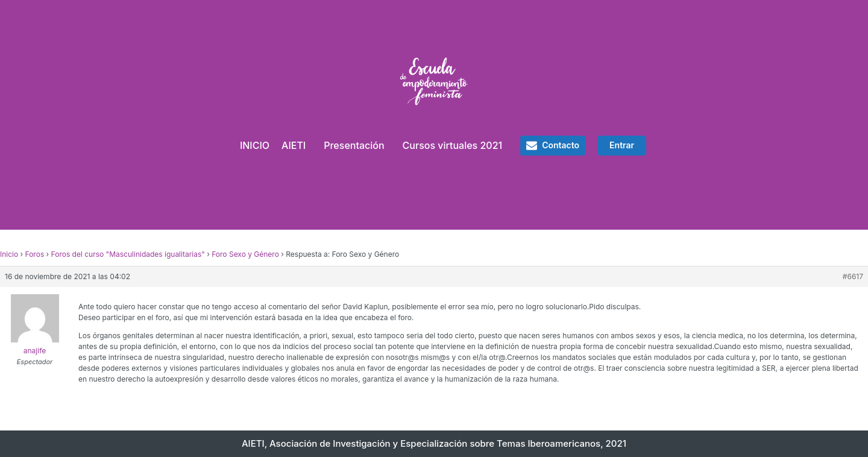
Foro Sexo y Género (245, 254)
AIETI (294, 145)
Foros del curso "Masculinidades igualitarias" (128, 254)
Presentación (354, 145)
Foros (35, 254)
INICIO (255, 145)
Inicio (9, 254)
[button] (553, 145)
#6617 (853, 276)
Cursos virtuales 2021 (453, 145)
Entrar (622, 145)
